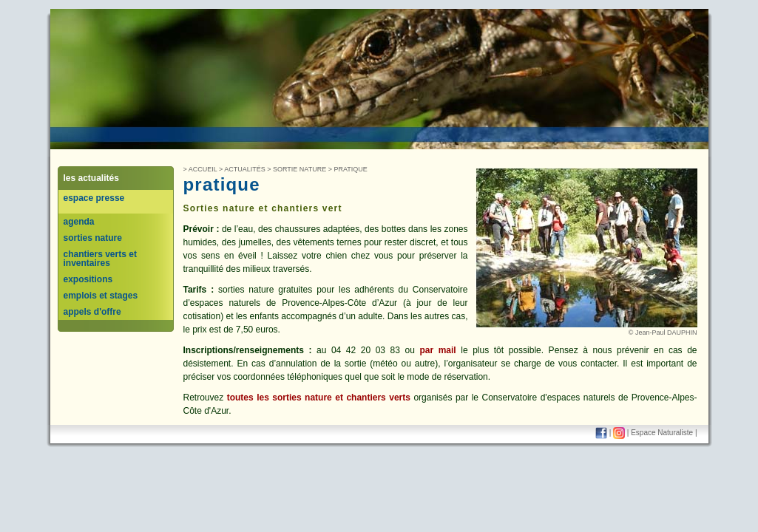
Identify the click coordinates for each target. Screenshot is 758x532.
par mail (437, 350)
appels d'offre (92, 312)
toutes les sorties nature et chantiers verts (319, 398)
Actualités (245, 169)
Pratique (350, 169)
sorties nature (93, 238)
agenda (79, 222)
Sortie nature (300, 169)
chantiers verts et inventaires (100, 259)
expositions (88, 279)
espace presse (94, 198)
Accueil (203, 169)
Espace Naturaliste (662, 433)
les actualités (91, 178)
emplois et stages (101, 296)
